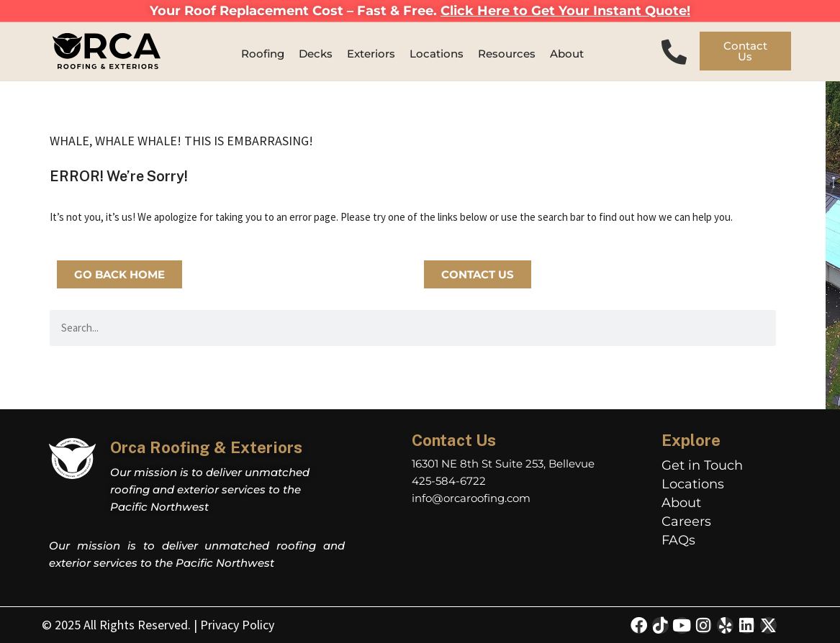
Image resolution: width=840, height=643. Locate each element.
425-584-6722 (449, 481)
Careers (686, 521)
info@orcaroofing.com (471, 498)
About (681, 503)
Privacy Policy (237, 625)
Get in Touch (702, 465)
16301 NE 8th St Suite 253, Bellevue (503, 464)
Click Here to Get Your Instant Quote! (565, 11)
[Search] (758, 328)
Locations (693, 484)
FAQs (678, 540)
